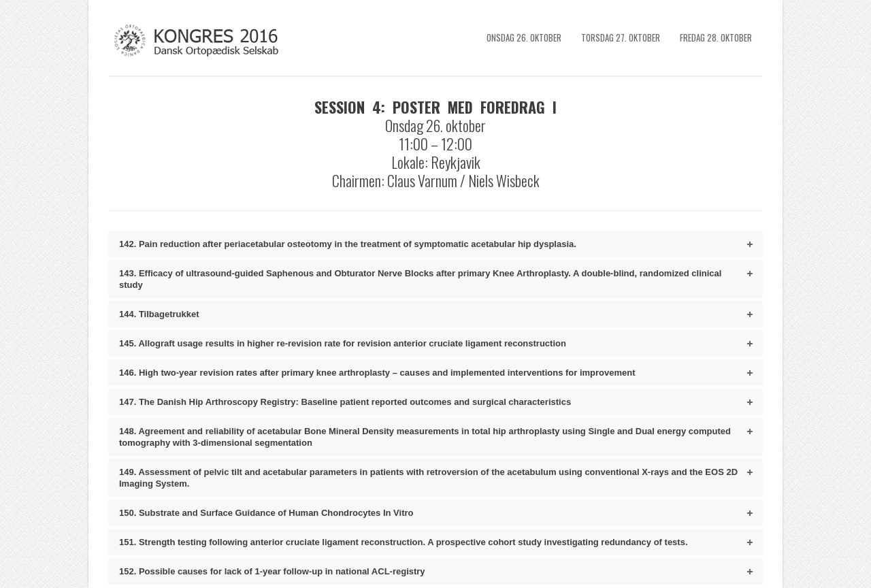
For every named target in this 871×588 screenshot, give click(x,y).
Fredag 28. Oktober (716, 37)
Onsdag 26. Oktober (524, 37)
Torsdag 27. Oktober (621, 37)
